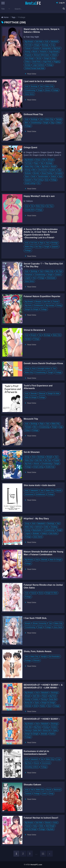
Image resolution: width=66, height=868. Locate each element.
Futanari (28, 48)
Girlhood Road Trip (33, 114)
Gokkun (53, 176)
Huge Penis (47, 62)
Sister (41, 826)
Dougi (51, 793)
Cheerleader (51, 278)
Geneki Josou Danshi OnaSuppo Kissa (43, 363)
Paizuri (45, 696)
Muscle (35, 52)
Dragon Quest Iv (33, 152)
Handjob (52, 170)
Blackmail (57, 790)
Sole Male (39, 42)
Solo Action (53, 534)
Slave (27, 176)
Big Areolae (50, 305)
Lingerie (28, 278)
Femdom (36, 48)
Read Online (32, 74)
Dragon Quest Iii (47, 152)
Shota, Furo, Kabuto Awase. (38, 651)
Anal (47, 42)
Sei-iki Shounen (32, 452)
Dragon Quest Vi (54, 155)
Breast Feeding (47, 173)
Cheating (54, 527)
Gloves (47, 90)
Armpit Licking (30, 183)
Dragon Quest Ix (39, 155)
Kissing (27, 52)
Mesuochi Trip (31, 419)
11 (43, 854)
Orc (39, 183)
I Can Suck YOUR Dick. (35, 618)
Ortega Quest (30, 147)
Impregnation (46, 48)
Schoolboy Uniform (32, 767)
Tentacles (43, 52)
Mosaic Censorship (40, 623)
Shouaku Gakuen (32, 785)
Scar (47, 180)
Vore (60, 176)
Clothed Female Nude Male (35, 68)
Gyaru (37, 703)
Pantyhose (29, 275)
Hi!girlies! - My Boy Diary (36, 519)
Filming (59, 305)
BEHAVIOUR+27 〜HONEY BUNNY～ (42, 719)
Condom (58, 275)
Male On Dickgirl (31, 397)
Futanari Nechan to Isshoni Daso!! (41, 818)
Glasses (48, 823)
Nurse (41, 593)
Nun (34, 278)
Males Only (49, 86)
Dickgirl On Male (50, 58)
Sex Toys (49, 206)
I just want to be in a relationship (40, 81)
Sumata (28, 65)
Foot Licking (38, 180)
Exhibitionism (39, 305)
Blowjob (51, 160)
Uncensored (42, 170)
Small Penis (36, 62)
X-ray (53, 45)
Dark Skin (47, 302)
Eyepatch (28, 180)
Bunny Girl (29, 703)
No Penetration (54, 657)
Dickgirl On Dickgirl (32, 309)
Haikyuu (29, 201)
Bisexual (42, 393)
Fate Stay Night (33, 37)
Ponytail (56, 460)
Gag (52, 123)
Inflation (54, 55)
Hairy (35, 826)
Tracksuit (28, 793)
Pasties (43, 706)
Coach (44, 793)
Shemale (34, 393)
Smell (33, 176)
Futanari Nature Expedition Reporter (42, 296)
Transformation (43, 176)
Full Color (28, 45)
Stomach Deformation (42, 55)
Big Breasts (29, 42)
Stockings (34, 86)
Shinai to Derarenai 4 (34, 330)
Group (38, 160)
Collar (37, 166)
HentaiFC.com (36, 865)
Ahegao (37, 45)
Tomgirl (40, 90)
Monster (36, 173)
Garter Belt (53, 699)
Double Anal (50, 467)
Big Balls (50, 829)
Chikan (27, 62)
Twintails (59, 119)
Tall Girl (39, 58)
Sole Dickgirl (29, 58)
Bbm (27, 123)
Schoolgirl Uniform (44, 369)
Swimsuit (38, 527)
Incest (55, 823)
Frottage (50, 65)
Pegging (57, 62)
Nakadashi (54, 42)
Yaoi (41, 86)
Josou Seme (29, 94)
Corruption (59, 173)
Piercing (44, 699)
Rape (36, 163)
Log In (60, 3)
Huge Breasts (54, 52)
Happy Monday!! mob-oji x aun (39, 196)
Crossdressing (30, 90)
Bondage (45, 45)
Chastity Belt (29, 210)
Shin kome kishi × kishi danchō (40, 485)
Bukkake (28, 173)
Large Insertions (38, 65)
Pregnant (28, 55)
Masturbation (37, 530)
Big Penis (57, 48)
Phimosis (37, 660)
